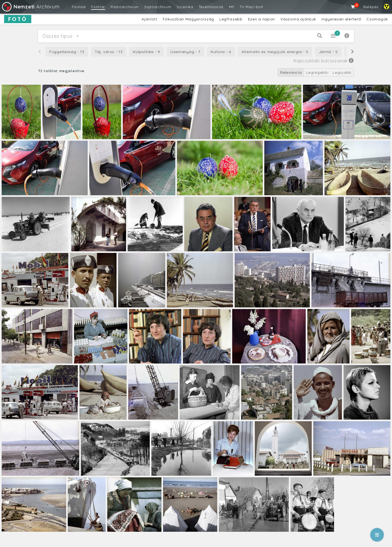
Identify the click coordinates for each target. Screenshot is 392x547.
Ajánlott (149, 19)
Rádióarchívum (125, 7)
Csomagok (377, 19)
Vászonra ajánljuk (298, 19)
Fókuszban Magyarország (188, 19)
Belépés (371, 7)
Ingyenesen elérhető (341, 19)
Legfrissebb (231, 19)
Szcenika (185, 7)
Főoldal (79, 7)
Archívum (30, 7)
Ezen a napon (261, 19)
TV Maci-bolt (251, 7)
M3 (232, 7)
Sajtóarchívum (158, 7)
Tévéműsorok (211, 7)
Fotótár (98, 7)
